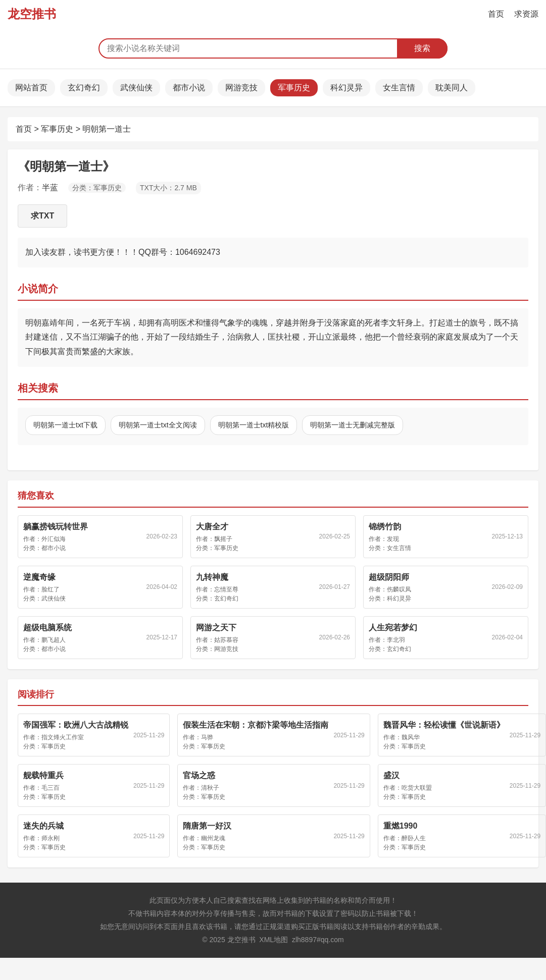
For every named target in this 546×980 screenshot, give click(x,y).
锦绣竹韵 (385, 527)
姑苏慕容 (226, 640)
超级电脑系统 (47, 628)
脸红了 (51, 589)
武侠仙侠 (136, 88)
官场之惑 (199, 775)
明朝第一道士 (107, 129)
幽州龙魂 (213, 838)
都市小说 (189, 88)
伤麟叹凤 (399, 589)
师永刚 (51, 838)
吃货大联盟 (417, 788)
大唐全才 (212, 527)
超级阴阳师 (389, 577)
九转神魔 (212, 577)
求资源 (526, 14)
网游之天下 (216, 628)
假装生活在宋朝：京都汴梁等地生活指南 (256, 725)
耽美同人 (452, 88)
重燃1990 (401, 826)
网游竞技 (241, 88)
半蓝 (50, 187)
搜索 (422, 48)
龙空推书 (32, 14)
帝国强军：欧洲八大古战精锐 (76, 725)
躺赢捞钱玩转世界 (56, 527)
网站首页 (31, 88)
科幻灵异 (346, 88)
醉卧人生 (414, 838)
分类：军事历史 (97, 188)
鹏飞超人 (54, 640)
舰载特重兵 (43, 775)
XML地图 (274, 940)
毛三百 (51, 788)
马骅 (207, 737)
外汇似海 (54, 539)
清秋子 (210, 788)
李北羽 (396, 640)
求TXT (42, 216)
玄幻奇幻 (84, 88)
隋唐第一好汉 (207, 826)
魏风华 (411, 737)
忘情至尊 (226, 589)
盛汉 (391, 775)
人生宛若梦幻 (393, 628)
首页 (496, 14)
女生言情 (399, 88)
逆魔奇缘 (39, 577)
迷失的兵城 (43, 826)
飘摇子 (223, 539)
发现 (393, 539)
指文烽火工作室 (63, 737)
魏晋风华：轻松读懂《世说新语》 (444, 725)
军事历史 (294, 88)
